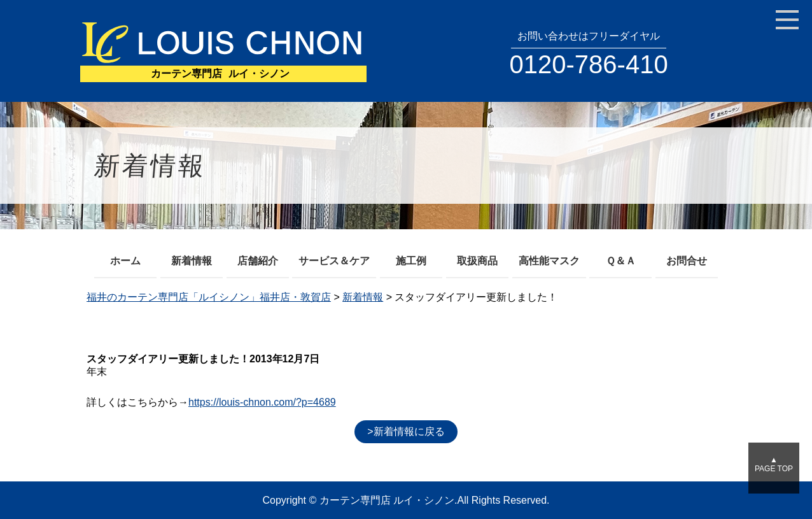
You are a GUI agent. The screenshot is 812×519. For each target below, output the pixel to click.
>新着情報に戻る (406, 431)
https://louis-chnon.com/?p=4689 (262, 402)
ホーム (125, 261)
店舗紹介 (258, 261)
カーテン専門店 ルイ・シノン (387, 500)
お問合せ (687, 261)
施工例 (411, 261)
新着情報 (192, 261)
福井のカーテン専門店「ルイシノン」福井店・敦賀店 (209, 297)
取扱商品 (477, 261)
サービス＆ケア (334, 261)
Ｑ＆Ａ (621, 261)
